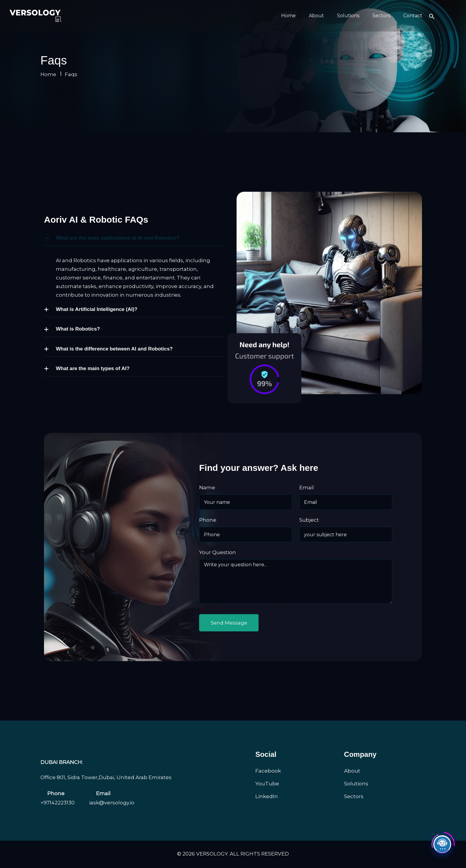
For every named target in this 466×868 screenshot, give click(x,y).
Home (288, 16)
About (316, 16)
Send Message (230, 623)
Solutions (348, 16)
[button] (432, 16)
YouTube (267, 784)
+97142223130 (58, 803)
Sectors (381, 16)
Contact (413, 16)
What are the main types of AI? (93, 368)
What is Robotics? (78, 329)
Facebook (268, 771)
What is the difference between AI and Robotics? (114, 349)
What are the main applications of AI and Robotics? (118, 238)
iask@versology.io (112, 803)
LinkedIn (267, 797)
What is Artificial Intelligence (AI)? (97, 309)
